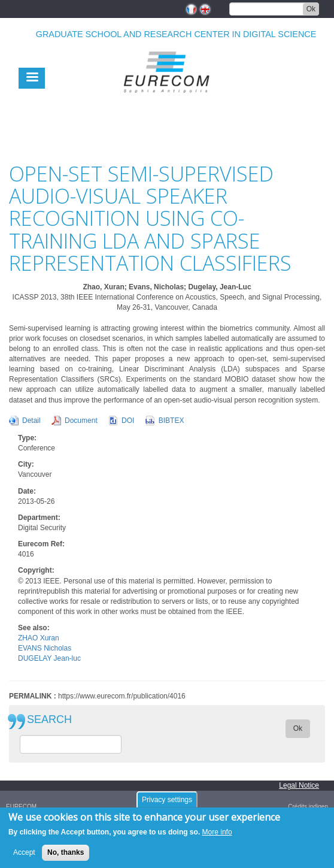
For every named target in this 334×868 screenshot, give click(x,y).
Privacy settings (167, 800)
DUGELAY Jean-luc (49, 658)
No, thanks (66, 852)
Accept (24, 852)
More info (217, 832)
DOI (128, 421)
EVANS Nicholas (45, 648)
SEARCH (49, 720)
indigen (318, 807)
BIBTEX (171, 421)
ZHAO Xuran (39, 638)
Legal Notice (299, 785)
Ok (311, 9)
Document (81, 421)
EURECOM (21, 807)
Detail (31, 421)
